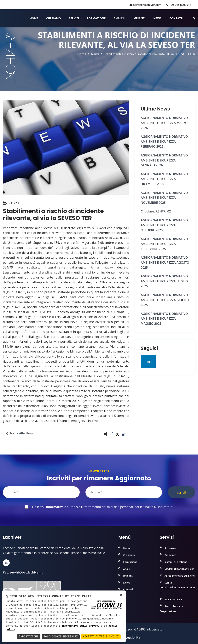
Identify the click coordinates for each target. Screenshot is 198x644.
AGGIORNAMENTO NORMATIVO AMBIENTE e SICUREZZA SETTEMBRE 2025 (164, 244)
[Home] (3, 18)
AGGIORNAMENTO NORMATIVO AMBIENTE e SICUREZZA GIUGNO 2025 (165, 300)
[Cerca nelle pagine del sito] (194, 18)
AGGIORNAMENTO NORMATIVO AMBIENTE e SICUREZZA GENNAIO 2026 (164, 160)
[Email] (41, 492)
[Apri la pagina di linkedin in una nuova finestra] (148, 361)
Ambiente (170, 555)
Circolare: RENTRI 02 (156, 211)
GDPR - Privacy (173, 599)
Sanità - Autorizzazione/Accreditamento (177, 588)
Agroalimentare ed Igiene (180, 576)
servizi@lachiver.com (145, 5)
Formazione (96, 18)
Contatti (176, 18)
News (157, 18)
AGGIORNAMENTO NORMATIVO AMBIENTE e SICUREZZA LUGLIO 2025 (164, 281)
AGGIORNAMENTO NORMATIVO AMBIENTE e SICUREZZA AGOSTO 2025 (165, 262)
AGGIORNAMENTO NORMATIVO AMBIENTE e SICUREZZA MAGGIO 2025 (164, 319)
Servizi (74, 18)
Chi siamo (54, 18)
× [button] (121, 595)
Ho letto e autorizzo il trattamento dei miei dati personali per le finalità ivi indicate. (102, 507)
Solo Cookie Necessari (61, 637)
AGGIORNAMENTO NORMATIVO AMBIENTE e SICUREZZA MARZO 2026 (164, 123)
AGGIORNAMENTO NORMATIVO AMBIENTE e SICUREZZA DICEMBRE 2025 (164, 179)
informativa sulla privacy (81, 626)
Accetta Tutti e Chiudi (101, 637)
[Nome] (124, 492)
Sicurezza (170, 548)
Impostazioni (29, 637)
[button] (112, 434)
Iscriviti (182, 492)
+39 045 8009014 (179, 5)
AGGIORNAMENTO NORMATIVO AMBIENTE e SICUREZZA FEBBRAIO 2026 (164, 141)
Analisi (119, 18)
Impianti (139, 18)
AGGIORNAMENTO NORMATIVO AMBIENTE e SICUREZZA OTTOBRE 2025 (164, 225)
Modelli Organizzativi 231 (180, 569)
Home (34, 18)
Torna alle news (20, 433)
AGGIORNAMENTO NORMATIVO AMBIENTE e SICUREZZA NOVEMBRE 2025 (164, 198)
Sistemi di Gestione (176, 562)
